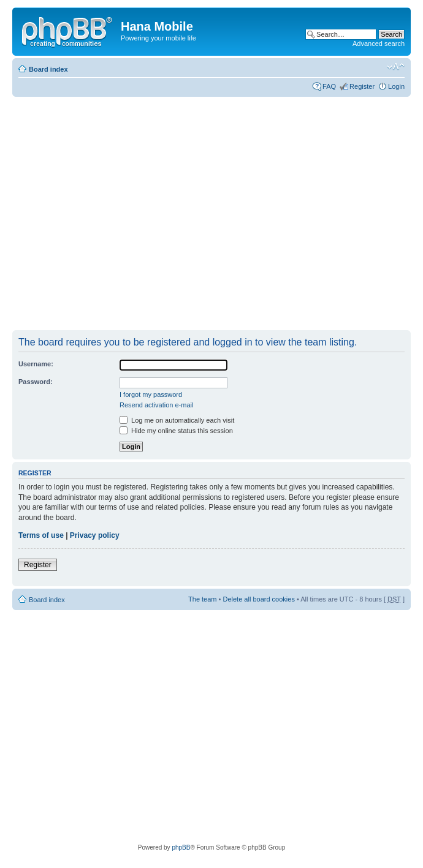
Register (362, 86)
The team (202, 599)
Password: (36, 382)
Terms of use (41, 535)
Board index (48, 69)
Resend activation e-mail (156, 405)
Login (396, 86)
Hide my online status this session (176, 431)
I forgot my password (151, 394)
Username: (36, 364)
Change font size (396, 67)
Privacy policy (95, 535)
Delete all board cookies (258, 599)
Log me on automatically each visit (177, 420)
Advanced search (379, 43)
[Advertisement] (115, 214)
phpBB (181, 847)
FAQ (329, 86)
